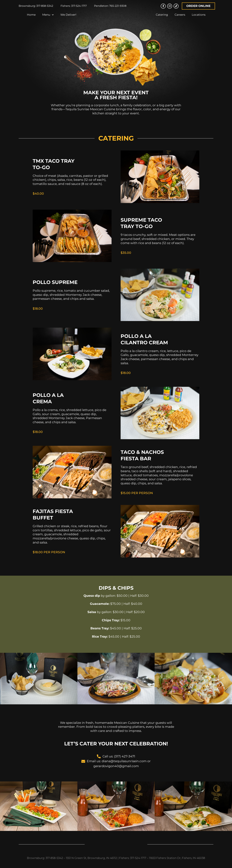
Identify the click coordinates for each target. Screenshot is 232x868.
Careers (180, 17)
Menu (48, 17)
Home (31, 17)
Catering (162, 17)
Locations (199, 17)
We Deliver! (68, 17)
